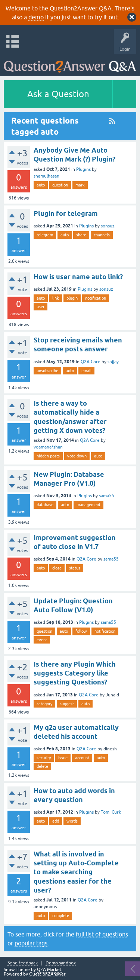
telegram (45, 235)
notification (96, 298)
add (56, 821)
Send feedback (23, 963)
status (75, 568)
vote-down (77, 456)
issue (63, 758)
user (41, 307)
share (81, 235)
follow (81, 631)
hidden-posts (48, 456)
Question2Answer (47, 974)
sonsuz (108, 226)
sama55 (107, 496)
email (86, 371)
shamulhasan (46, 176)
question (60, 185)
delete (42, 766)
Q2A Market (49, 970)
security (44, 758)
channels (102, 235)
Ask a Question (58, 94)
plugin (72, 298)
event (42, 640)
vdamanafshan (48, 447)
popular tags (31, 943)
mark (80, 185)
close (57, 568)
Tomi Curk (111, 812)
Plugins (83, 169)
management (88, 505)
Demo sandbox (61, 963)
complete (61, 916)
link (56, 298)
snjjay (113, 362)
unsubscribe (47, 371)
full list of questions (102, 934)
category (44, 704)
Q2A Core (91, 362)
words (72, 821)
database (45, 505)
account (82, 758)
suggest (67, 704)
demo (36, 17)
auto (41, 185)
